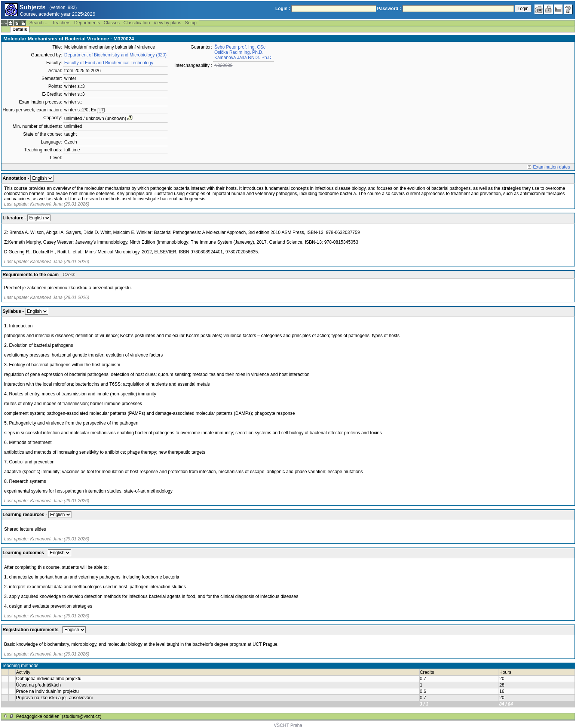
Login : (283, 9)
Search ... (39, 23)
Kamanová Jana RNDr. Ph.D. (243, 58)
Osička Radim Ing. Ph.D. (239, 52)
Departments (87, 23)
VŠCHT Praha (288, 725)
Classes (112, 23)
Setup (191, 23)
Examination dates (552, 167)
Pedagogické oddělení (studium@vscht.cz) (59, 716)
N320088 (223, 65)
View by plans (168, 23)
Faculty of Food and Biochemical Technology (109, 63)
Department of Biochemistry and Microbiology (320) (115, 55)
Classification (137, 23)
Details (20, 30)
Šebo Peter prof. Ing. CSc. (240, 47)
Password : (389, 9)
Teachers (62, 23)
